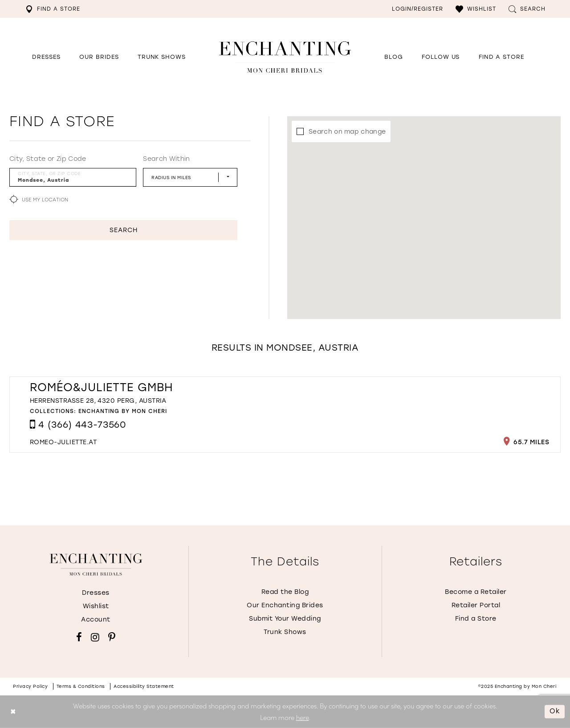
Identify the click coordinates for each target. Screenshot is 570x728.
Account (96, 620)
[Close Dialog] (13, 712)
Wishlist (96, 606)
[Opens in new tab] (441, 57)
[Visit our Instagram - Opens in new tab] (95, 637)
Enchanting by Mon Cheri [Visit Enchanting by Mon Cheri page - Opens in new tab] (123, 411)
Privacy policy (30, 686)
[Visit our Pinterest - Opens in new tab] (112, 637)
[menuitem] (53, 9)
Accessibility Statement (144, 686)
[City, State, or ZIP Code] (73, 177)
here (303, 717)
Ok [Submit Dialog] (555, 712)
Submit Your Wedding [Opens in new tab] (285, 619)
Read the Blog (285, 592)
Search (124, 230)
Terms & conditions (81, 686)
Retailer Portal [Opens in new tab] (476, 605)
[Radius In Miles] (190, 177)
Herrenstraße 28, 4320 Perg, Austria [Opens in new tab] (98, 401)
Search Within (166, 159)
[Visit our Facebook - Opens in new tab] (79, 637)
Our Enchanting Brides (285, 605)
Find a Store (476, 619)
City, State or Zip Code (48, 159)
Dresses (96, 593)
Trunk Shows (285, 632)
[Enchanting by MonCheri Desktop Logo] (285, 57)
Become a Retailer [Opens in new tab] (476, 592)
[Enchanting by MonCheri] (96, 564)
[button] (476, 9)
